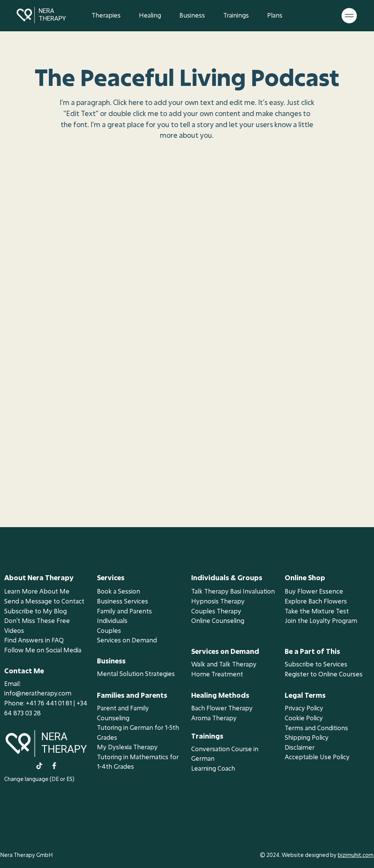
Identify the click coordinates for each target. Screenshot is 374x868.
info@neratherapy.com (38, 693)
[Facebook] (54, 766)
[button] (150, 15)
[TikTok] (39, 766)
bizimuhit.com (356, 855)
